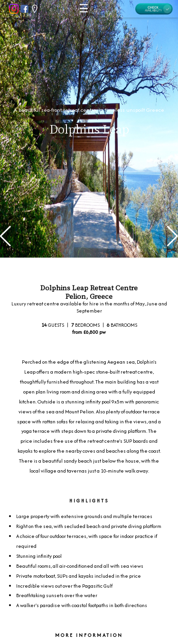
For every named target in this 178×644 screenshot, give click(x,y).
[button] (6, 236)
